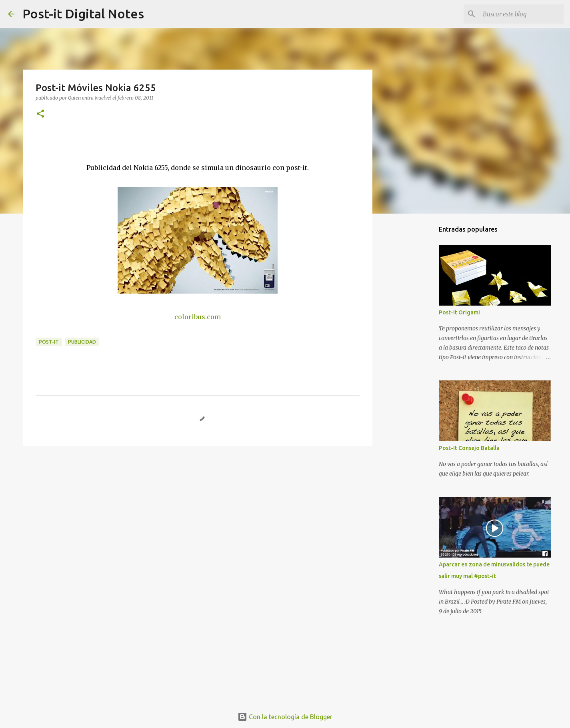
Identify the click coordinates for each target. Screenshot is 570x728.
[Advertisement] (198, 514)
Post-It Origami (459, 312)
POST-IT (49, 342)
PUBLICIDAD (82, 342)
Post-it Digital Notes (83, 14)
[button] (40, 114)
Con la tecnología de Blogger (285, 717)
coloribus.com (198, 317)
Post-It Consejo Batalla (469, 448)
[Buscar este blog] (522, 14)
